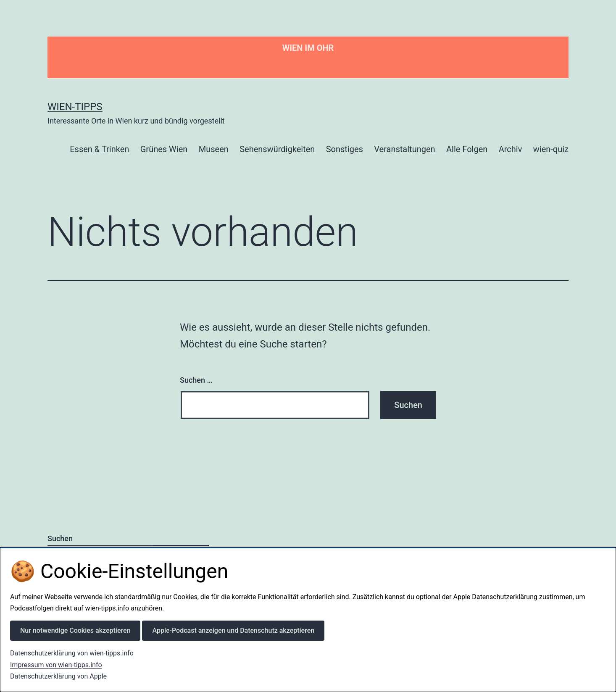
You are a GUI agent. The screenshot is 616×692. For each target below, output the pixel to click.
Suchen (60, 538)
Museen (214, 149)
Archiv (511, 149)
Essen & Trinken (99, 149)
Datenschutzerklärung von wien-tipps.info (72, 653)
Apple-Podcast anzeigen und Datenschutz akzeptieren (233, 630)
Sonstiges (345, 149)
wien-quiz (551, 149)
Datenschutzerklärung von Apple (58, 676)
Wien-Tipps (75, 107)
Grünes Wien (164, 149)
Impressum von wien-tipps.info (56, 665)
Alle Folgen (467, 149)
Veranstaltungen (404, 149)
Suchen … (196, 380)
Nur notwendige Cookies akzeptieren (75, 630)
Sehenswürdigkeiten (277, 149)
